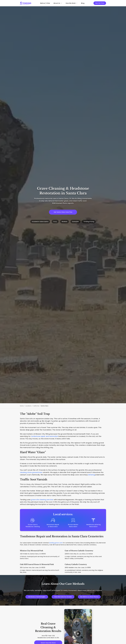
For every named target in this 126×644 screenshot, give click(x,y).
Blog (83, 3)
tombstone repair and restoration (45, 436)
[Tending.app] (26, 3)
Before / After (45, 3)
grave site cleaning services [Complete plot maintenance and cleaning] (42, 500)
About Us (58, 3)
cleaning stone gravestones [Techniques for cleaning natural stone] (31, 472)
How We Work (72, 3)
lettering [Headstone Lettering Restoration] (92, 475)
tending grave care (56, 543)
